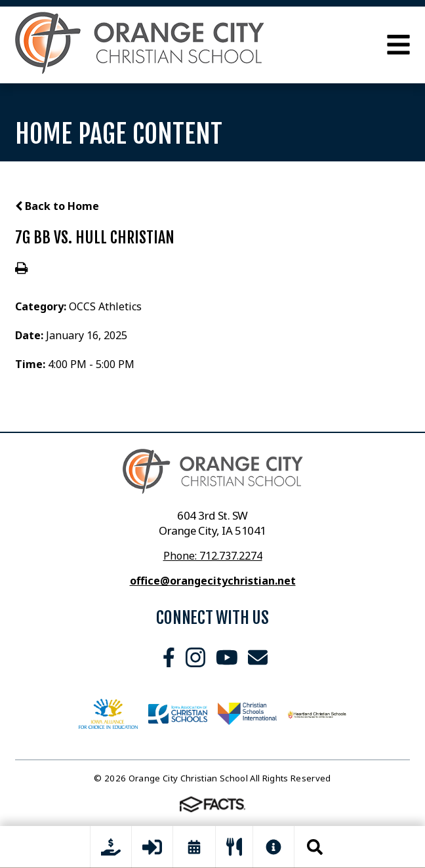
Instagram (195, 657)
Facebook (169, 657)
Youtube (227, 657)
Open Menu (398, 45)
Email (258, 657)
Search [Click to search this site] (315, 847)
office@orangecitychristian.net (213, 581)
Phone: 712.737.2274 (213, 556)
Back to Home (57, 206)
